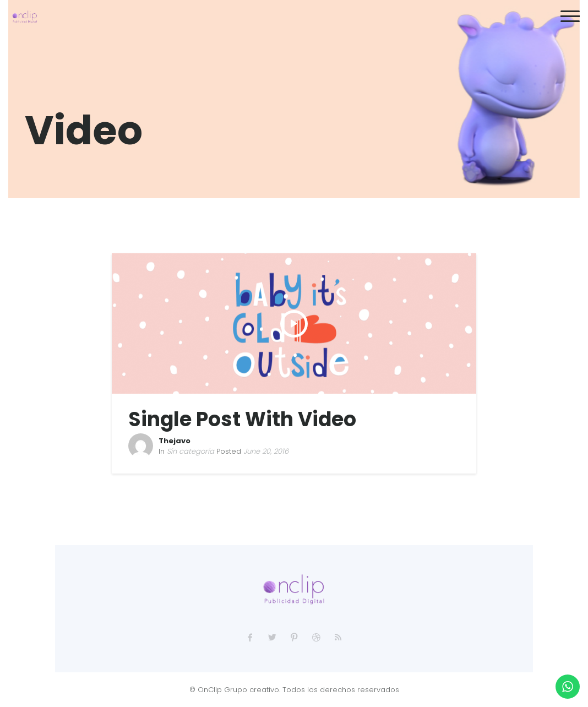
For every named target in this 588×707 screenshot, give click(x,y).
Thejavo (175, 441)
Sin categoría (190, 451)
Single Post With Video (242, 419)
